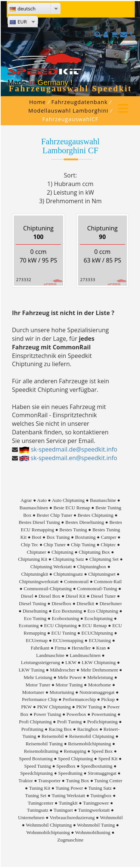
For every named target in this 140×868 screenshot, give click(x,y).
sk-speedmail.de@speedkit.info (74, 449)
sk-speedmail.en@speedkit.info (74, 458)
